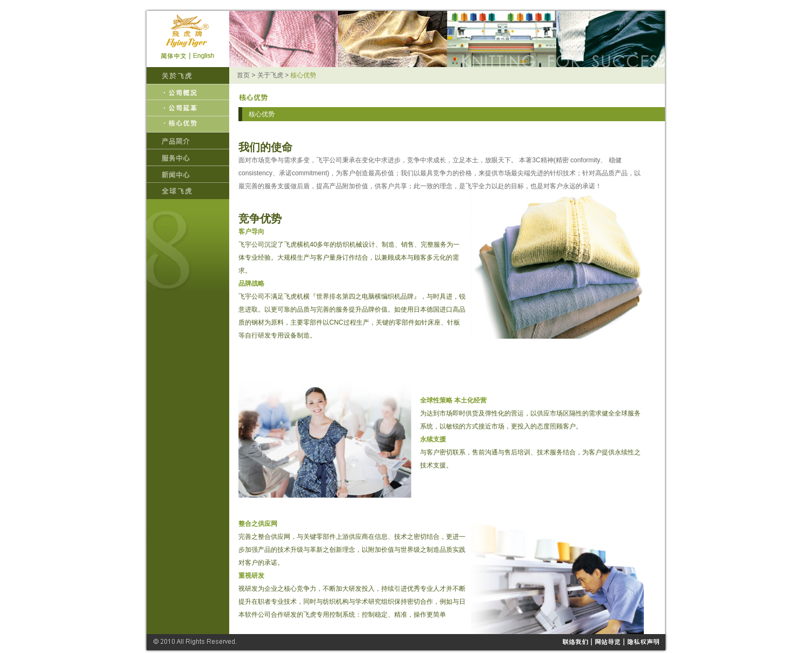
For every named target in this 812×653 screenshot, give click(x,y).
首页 (243, 75)
